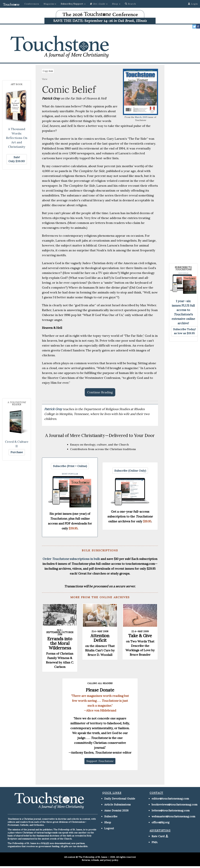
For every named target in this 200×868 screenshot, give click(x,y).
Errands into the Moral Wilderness (60, 643)
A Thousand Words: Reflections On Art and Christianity (17, 138)
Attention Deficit (100, 638)
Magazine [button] (50, 4)
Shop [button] (116, 4)
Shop (108, 822)
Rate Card (158, 836)
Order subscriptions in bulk (71, 559)
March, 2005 (141, 117)
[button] (73, 4)
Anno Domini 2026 (116, 810)
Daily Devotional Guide (120, 799)
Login (193, 4)
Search (130, 4)
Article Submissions (117, 804)
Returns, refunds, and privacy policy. (100, 860)
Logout (109, 828)
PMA (155, 842)
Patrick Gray (54, 409)
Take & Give (140, 636)
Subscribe (111, 816)
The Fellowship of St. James (93, 857)
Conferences (32, 4)
